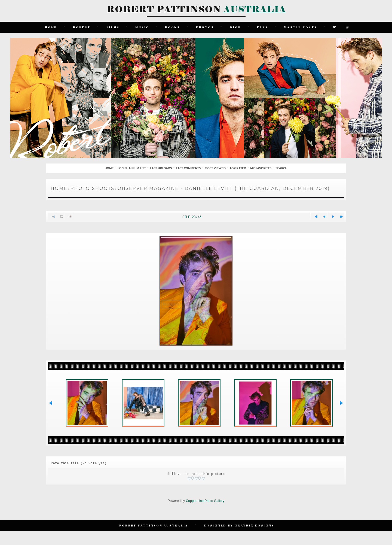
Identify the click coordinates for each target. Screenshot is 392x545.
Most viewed (215, 168)
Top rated (238, 168)
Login (122, 168)
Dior (235, 27)
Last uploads (161, 168)
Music (142, 27)
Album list (137, 168)
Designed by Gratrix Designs (239, 525)
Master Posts (300, 27)
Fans (262, 27)
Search (281, 168)
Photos (205, 27)
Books (172, 27)
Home (51, 27)
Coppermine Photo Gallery (205, 501)
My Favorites (261, 168)
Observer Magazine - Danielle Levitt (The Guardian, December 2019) (223, 188)
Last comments (188, 168)
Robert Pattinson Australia (154, 525)
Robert (82, 27)
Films (113, 27)
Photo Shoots (92, 188)
